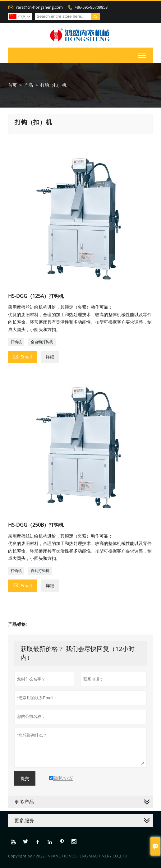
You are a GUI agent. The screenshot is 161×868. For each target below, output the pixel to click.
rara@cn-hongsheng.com (39, 7)
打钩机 (16, 342)
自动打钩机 (40, 571)
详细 (50, 357)
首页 (12, 85)
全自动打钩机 (42, 342)
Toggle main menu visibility (143, 54)
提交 (25, 778)
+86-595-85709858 (91, 7)
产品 (29, 85)
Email (22, 356)
